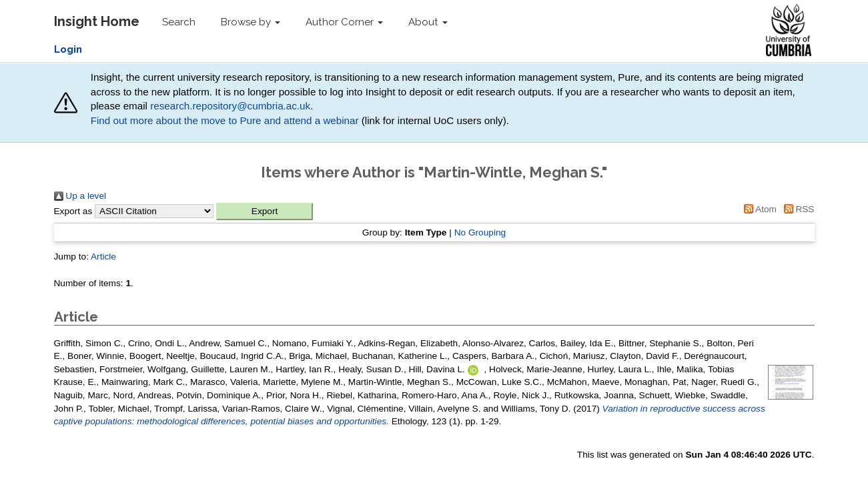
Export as (73, 211)
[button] (265, 211)
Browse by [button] (251, 22)
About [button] (428, 22)
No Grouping (480, 232)
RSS (797, 209)
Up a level (80, 196)
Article (103, 257)
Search (179, 22)
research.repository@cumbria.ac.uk (230, 106)
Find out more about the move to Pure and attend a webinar (225, 120)
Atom (758, 209)
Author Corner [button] (344, 22)
